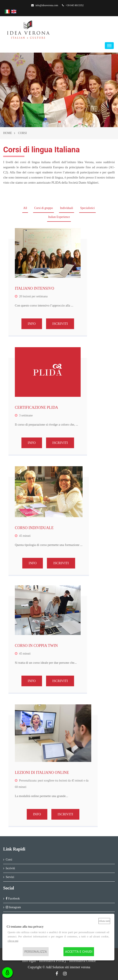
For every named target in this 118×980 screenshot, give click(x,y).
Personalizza (36, 952)
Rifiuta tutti (104, 921)
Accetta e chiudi (79, 952)
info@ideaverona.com (45, 5)
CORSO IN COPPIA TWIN (36, 646)
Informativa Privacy (53, 961)
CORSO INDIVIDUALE (34, 528)
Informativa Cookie (83, 961)
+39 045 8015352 (73, 5)
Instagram (13, 907)
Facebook (13, 899)
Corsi (9, 860)
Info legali (29, 961)
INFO (32, 324)
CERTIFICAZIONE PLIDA (36, 407)
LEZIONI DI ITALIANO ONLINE (42, 773)
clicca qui (13, 941)
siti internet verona (77, 967)
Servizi (10, 877)
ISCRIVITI (60, 324)
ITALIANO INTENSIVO (34, 288)
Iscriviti (10, 868)
